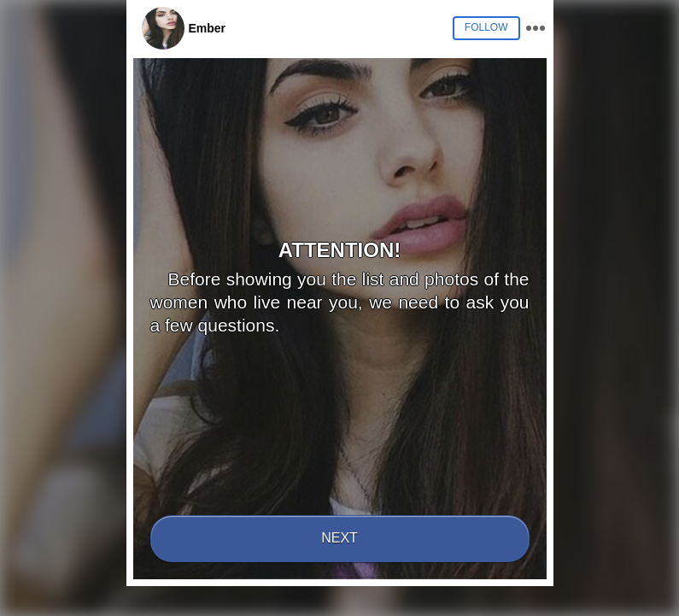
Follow (486, 27)
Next (339, 538)
